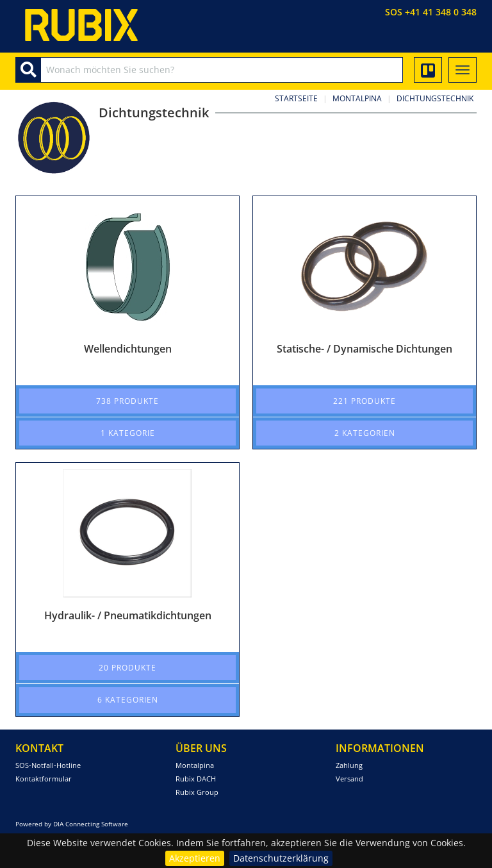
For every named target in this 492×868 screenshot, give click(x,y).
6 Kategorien (128, 700)
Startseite (296, 98)
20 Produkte (127, 668)
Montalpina (357, 98)
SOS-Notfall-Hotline (48, 765)
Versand (349, 779)
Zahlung (349, 765)
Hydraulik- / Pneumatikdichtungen (128, 615)
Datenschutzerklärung (281, 858)
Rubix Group (197, 792)
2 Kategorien (365, 433)
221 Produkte (365, 401)
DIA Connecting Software (91, 824)
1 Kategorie (128, 433)
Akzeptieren (195, 858)
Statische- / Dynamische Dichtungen (365, 349)
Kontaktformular (44, 779)
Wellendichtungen (128, 349)
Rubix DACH (196, 779)
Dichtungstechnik (435, 98)
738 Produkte (127, 401)
